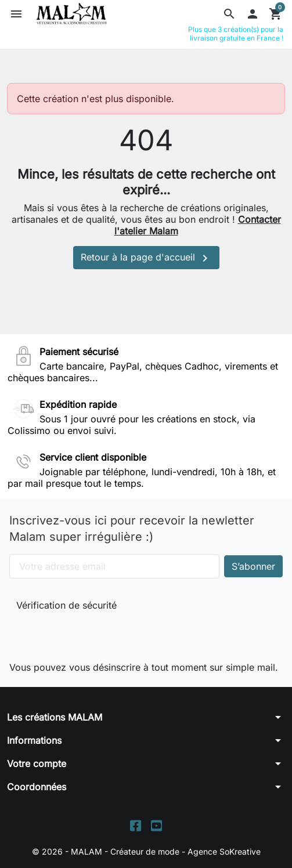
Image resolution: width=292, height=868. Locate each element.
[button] (229, 14)
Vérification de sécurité (66, 605)
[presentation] (94, 633)
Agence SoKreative (224, 851)
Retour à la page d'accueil (146, 258)
